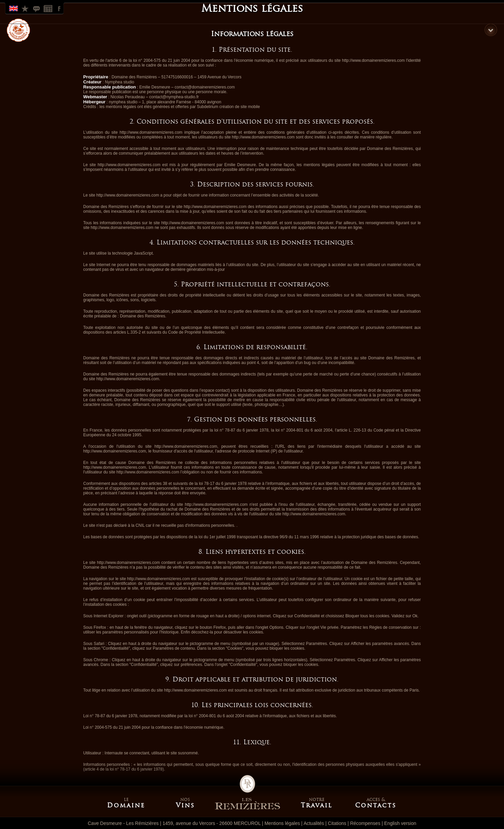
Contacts (376, 805)
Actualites (49, 8)
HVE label (18, 30)
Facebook (60, 8)
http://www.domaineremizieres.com (373, 60)
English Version (14, 8)
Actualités (314, 823)
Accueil (247, 793)
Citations (37, 8)
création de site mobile (240, 107)
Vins (185, 805)
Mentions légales (282, 823)
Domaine (126, 805)
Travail (317, 805)
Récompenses (26, 8)
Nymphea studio (120, 82)
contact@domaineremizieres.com (205, 87)
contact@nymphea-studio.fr (174, 97)
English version (400, 823)
